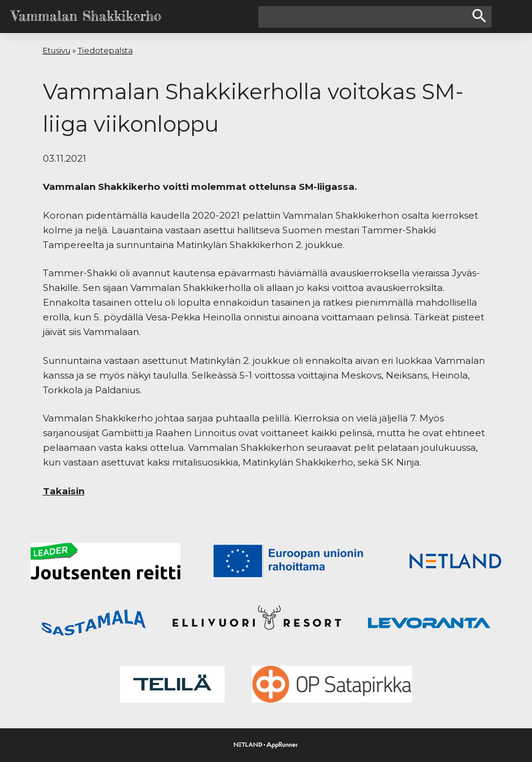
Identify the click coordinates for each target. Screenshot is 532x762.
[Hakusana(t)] (364, 17)
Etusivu (57, 50)
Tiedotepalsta (105, 50)
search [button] (479, 16)
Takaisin (64, 491)
